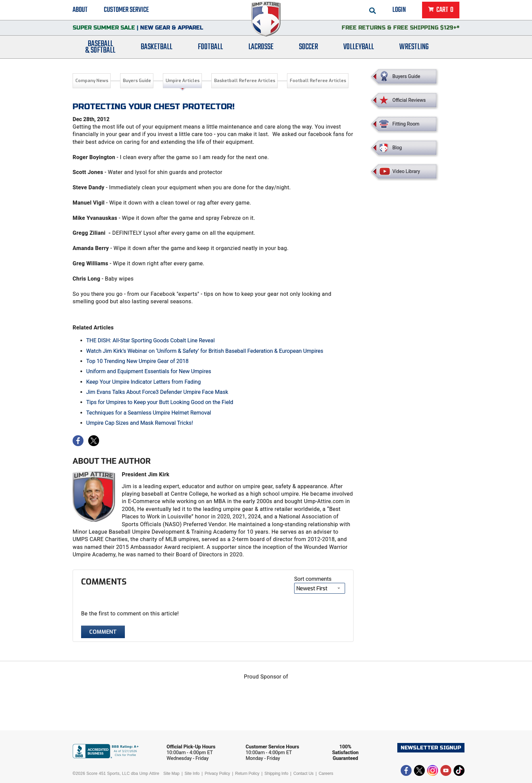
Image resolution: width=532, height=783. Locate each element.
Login (399, 10)
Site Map (172, 774)
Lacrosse (261, 48)
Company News (92, 81)
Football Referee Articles (318, 81)
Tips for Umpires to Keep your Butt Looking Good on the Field (160, 402)
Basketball (157, 48)
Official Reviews (409, 100)
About (80, 10)
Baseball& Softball (100, 49)
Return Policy (247, 774)
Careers (326, 774)
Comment (103, 632)
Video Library (406, 171)
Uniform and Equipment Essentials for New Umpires (149, 371)
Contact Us (303, 774)
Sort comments (313, 579)
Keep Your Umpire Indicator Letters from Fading (144, 382)
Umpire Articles (183, 81)
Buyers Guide (137, 81)
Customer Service (126, 10)
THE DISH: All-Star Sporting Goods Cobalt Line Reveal (150, 340)
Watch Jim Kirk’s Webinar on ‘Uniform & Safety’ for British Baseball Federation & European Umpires (205, 351)
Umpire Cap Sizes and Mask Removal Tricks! (140, 423)
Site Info (192, 774)
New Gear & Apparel (172, 29)
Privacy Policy (217, 774)
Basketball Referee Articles (245, 81)
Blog (397, 148)
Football (210, 48)
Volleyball (359, 48)
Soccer (308, 48)
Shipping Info (277, 774)
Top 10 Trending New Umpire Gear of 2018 (137, 361)
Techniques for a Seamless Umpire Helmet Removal (149, 413)
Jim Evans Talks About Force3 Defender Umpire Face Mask (157, 392)
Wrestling (414, 48)
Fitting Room (406, 124)
